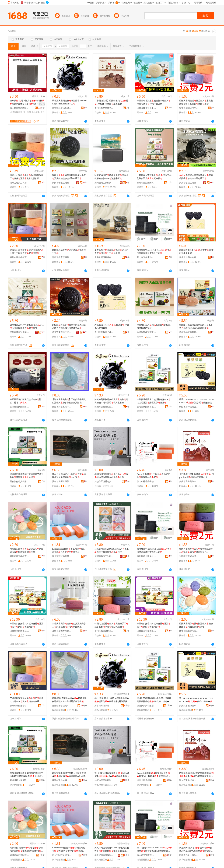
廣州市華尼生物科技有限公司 (62, 183)
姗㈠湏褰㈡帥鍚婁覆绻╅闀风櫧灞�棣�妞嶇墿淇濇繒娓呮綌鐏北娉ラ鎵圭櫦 (112, 775)
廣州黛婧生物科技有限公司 (104, 183)
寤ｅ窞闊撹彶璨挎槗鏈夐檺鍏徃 (62, 855)
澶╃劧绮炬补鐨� (31, 112)
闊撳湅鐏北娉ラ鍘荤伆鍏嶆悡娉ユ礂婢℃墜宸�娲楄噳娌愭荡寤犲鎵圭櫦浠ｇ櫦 (196, 849)
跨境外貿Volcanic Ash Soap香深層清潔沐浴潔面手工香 (154, 252)
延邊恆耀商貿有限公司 (146, 332)
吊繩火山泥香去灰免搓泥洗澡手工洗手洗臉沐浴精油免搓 (69, 625)
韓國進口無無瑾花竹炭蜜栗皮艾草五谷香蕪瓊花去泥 (27, 476)
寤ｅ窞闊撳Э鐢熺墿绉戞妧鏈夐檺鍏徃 (19, 108)
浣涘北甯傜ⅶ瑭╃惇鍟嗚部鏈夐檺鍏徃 (189, 706)
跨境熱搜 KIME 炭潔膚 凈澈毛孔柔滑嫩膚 (196, 252)
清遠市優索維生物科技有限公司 (62, 332)
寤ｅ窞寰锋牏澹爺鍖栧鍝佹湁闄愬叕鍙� (146, 855)
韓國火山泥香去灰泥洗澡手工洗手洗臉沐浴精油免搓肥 (111, 625)
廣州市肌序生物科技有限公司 (189, 257)
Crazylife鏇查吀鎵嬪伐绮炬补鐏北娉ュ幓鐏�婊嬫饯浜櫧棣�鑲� (153, 775)
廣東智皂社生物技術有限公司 (189, 183)
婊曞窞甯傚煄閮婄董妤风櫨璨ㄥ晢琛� (19, 855)
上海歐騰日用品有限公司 (104, 257)
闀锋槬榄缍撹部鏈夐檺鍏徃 (19, 780)
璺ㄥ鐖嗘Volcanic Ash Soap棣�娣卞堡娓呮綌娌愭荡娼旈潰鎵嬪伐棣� (154, 849)
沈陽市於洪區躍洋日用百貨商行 (62, 407)
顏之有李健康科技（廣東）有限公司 (146, 257)
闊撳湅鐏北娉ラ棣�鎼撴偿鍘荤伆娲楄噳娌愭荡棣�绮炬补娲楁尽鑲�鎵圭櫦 (27, 849)
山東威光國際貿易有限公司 (19, 631)
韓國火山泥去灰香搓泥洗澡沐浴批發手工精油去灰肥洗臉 (27, 252)
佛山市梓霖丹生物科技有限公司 (146, 482)
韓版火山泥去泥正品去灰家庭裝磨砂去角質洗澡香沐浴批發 (196, 102)
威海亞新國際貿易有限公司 (146, 407)
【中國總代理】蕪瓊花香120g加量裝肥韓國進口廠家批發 (197, 476)
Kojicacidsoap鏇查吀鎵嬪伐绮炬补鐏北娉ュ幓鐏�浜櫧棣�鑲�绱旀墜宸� (69, 849)
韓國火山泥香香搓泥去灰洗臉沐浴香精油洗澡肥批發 (27, 550)
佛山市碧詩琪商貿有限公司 (189, 407)
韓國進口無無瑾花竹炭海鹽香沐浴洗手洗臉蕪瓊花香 (27, 625)
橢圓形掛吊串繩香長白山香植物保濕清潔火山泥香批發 (111, 476)
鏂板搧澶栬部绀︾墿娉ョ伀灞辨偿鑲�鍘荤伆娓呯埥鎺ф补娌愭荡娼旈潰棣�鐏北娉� (70, 775)
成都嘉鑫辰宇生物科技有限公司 (19, 332)
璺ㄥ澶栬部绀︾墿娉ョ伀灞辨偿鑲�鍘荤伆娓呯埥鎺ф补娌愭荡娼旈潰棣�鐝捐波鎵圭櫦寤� (112, 700)
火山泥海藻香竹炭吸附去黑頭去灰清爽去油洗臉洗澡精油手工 (69, 326)
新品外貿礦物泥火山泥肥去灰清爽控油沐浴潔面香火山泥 (69, 476)
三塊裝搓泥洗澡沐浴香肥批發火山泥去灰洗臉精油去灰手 (27, 700)
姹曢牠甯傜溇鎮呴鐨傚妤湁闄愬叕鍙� (104, 780)
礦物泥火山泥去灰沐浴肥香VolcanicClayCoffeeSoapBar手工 (69, 102)
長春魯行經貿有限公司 (19, 482)
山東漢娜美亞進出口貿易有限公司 (146, 108)
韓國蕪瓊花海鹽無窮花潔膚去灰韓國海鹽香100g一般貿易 (154, 102)
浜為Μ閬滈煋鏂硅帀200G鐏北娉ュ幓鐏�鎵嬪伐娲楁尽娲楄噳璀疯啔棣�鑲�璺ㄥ (112, 849)
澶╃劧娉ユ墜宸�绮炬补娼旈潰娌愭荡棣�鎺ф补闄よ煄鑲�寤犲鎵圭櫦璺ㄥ (27, 102)
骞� (42, 108)
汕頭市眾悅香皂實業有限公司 (104, 482)
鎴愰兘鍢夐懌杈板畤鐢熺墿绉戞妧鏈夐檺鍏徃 (104, 855)
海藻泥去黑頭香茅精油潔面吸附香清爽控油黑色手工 (196, 177)
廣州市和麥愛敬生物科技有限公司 (104, 108)
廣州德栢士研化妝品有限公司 (146, 556)
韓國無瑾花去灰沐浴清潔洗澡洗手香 (69, 252)
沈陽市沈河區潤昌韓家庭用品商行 (19, 407)
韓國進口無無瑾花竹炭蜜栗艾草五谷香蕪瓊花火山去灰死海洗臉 (196, 326)
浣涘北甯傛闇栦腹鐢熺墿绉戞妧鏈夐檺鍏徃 (146, 780)
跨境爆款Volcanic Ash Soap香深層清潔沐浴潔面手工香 (154, 550)
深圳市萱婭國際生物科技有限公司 (104, 407)
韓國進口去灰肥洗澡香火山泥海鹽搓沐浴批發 (154, 326)
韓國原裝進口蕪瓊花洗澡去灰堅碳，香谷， (26, 401)
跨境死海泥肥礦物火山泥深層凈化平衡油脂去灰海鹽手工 (111, 177)
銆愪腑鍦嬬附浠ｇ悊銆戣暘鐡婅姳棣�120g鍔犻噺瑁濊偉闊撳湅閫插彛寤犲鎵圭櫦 (196, 775)
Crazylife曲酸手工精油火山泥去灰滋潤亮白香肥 (153, 476)
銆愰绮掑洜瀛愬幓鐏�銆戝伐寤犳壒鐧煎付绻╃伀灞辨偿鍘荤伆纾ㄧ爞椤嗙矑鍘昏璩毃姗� (69, 700)
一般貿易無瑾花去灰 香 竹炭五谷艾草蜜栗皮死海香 (154, 177)
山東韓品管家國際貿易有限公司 (146, 631)
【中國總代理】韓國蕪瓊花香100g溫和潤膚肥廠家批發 (111, 102)
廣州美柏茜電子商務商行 (104, 332)
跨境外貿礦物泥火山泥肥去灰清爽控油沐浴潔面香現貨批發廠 (111, 401)
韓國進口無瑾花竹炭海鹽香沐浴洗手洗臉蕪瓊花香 (154, 625)
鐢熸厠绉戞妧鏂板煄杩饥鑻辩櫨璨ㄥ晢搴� (189, 855)
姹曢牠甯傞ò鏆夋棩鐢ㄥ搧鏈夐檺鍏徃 (62, 780)
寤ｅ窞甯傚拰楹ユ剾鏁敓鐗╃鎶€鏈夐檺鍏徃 (189, 780)
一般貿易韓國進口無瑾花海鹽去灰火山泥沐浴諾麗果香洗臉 (154, 401)
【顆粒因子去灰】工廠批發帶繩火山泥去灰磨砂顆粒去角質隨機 (69, 401)
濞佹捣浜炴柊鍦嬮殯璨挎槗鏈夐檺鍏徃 (146, 706)
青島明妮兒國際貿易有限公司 (146, 183)
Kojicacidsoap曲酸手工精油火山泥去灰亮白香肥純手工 (69, 550)
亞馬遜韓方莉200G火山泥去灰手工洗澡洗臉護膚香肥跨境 (27, 326)
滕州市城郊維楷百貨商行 (19, 257)
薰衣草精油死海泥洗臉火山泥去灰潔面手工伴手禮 (111, 252)
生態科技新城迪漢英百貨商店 (189, 556)
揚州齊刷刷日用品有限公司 (189, 108)
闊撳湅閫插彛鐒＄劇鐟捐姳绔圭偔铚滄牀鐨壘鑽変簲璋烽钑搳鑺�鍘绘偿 (27, 775)
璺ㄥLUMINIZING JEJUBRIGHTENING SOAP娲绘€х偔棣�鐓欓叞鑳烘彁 (197, 700)
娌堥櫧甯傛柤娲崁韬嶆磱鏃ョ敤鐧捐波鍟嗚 (62, 706)
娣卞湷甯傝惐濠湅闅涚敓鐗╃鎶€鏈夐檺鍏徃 (104, 706)
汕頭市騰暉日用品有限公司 (62, 482)
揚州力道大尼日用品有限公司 (19, 183)
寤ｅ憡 (42, 104)
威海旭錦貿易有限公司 (189, 332)
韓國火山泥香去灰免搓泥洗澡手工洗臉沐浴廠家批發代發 (27, 177)
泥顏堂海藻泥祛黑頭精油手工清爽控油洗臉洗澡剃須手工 (69, 177)
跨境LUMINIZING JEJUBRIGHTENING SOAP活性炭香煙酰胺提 (197, 401)
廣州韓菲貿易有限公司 (62, 108)
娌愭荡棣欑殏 (16, 112)
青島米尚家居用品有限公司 (62, 257)
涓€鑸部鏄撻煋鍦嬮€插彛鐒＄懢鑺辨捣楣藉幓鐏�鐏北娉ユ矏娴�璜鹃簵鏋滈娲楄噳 (154, 700)
